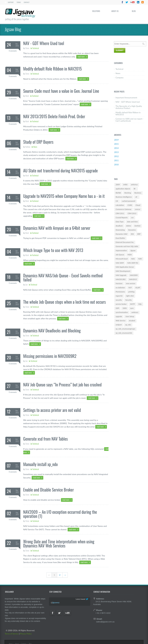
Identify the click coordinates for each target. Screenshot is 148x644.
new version (131, 283)
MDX (130, 255)
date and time (132, 222)
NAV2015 (133, 279)
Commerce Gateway (124, 209)
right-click (130, 296)
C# (117, 201)
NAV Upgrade (121, 275)
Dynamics (132, 230)
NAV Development (123, 271)
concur (138, 209)
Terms (19, 2)
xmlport (119, 325)
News (118, 73)
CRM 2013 (132, 213)
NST (130, 288)
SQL (140, 304)
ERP (139, 234)
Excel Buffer (120, 238)
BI (135, 189)
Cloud (138, 205)
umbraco (135, 312)
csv (132, 217)
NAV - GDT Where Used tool (128, 102)
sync (132, 308)
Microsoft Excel (122, 259)
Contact (27, 2)
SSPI (118, 308)
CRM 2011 (120, 213)
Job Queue (120, 255)
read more (81, 56)
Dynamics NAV (122, 234)
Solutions (96, 11)
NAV (140, 259)
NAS (133, 259)
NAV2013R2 (121, 279)
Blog (134, 11)
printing (131, 292)
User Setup (130, 316)
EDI (132, 234)
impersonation (121, 250)
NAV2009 (134, 275)
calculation (120, 205)
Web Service (121, 321)
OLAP (138, 288)
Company (120, 78)
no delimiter (120, 288)
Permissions (120, 292)
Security (128, 300)
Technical (120, 69)
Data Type (120, 222)
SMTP (133, 304)
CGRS (130, 205)
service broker (121, 304)
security (119, 300)
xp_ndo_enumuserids (124, 333)
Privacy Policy (26, 634)
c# (136, 197)
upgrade (119, 316)
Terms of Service (12, 634)
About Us (115, 11)
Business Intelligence (124, 197)
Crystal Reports (122, 217)
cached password (129, 201)
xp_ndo (128, 325)
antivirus (134, 185)
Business (138, 193)
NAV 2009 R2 (133, 263)
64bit (125, 185)
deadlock (119, 226)
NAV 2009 (120, 263)
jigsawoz (56, 602)
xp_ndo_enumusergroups (125, 329)
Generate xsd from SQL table (127, 246)
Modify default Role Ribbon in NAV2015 (128, 113)
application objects (123, 189)
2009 (118, 185)
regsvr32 (119, 296)
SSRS (125, 308)
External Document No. (125, 242)
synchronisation (122, 312)
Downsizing (120, 230)
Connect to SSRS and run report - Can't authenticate (130, 120)
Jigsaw (133, 250)
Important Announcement (126, 98)
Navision (119, 283)
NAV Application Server (125, 267)
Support (11, 2)
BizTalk (118, 193)
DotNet (138, 226)
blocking (128, 193)
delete (129, 226)
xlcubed (132, 321)
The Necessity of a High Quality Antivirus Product (129, 107)
